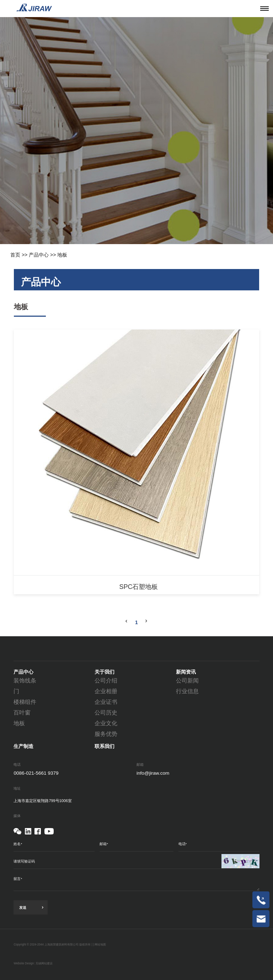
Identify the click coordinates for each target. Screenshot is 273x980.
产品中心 (39, 255)
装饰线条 (25, 681)
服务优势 (106, 734)
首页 (15, 255)
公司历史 (106, 713)
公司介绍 (106, 681)
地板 (62, 255)
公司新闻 (187, 681)
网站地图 (100, 945)
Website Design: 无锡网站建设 (33, 963)
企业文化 (106, 723)
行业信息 (187, 691)
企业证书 (106, 702)
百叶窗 (22, 713)
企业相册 (106, 691)
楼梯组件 (25, 702)
